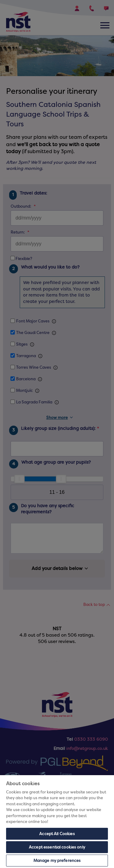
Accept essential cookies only (57, 847)
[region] (57, 822)
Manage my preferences (57, 861)
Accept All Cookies (57, 834)
